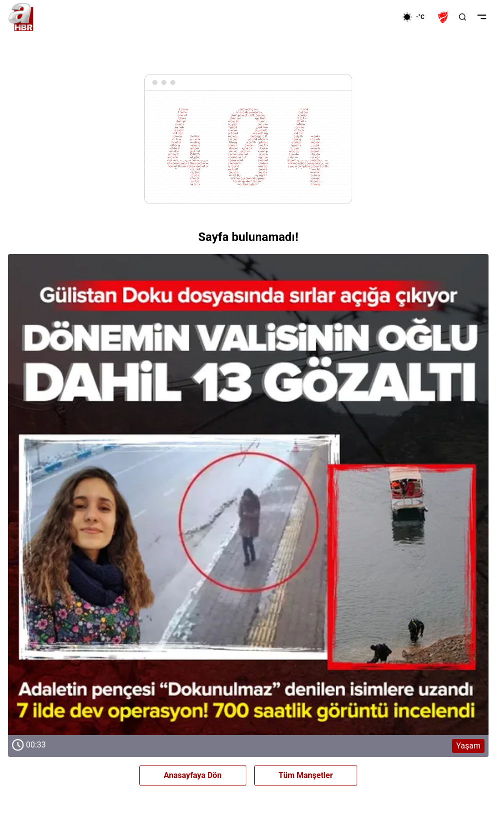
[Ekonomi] (370, 17)
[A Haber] (21, 17)
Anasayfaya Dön (193, 775)
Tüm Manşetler (306, 775)
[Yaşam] (248, 494)
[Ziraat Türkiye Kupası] (444, 17)
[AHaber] (417, 17)
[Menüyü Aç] (482, 17)
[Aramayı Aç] (463, 17)
